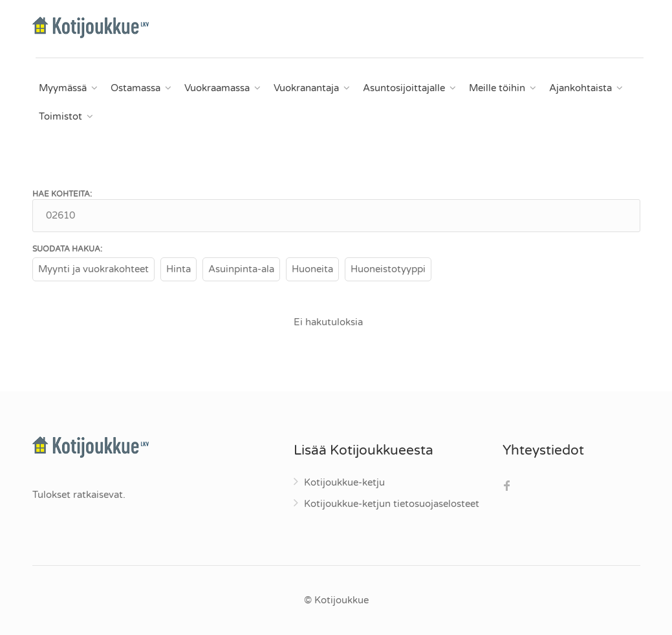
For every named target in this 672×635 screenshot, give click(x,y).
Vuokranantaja (306, 88)
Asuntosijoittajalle (404, 88)
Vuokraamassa (217, 88)
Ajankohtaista (580, 88)
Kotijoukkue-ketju (344, 482)
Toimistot (60, 116)
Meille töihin (497, 88)
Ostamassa (135, 88)
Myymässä (63, 88)
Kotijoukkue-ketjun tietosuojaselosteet (392, 504)
